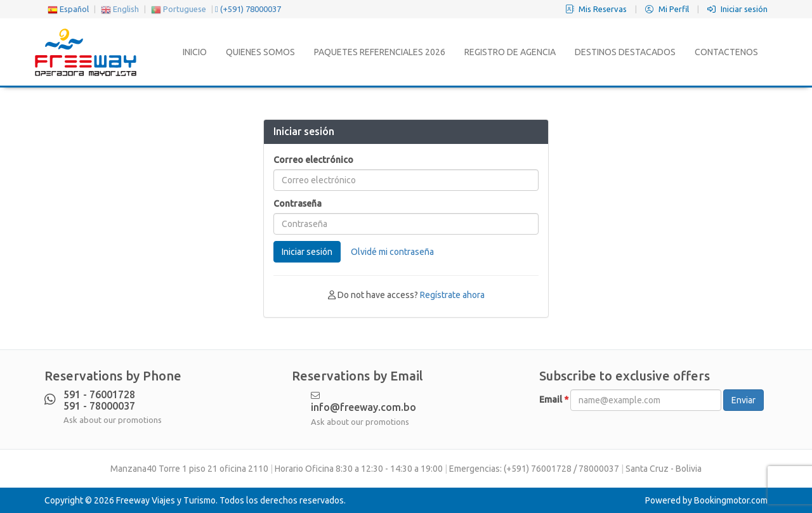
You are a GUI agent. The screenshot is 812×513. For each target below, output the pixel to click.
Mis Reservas (597, 9)
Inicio (195, 52)
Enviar (743, 400)
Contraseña (298, 204)
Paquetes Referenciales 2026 (380, 52)
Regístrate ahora (452, 295)
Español (68, 9)
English (120, 9)
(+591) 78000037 (248, 9)
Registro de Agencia (510, 52)
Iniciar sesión (737, 9)
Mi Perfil (668, 9)
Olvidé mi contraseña (392, 252)
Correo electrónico (313, 160)
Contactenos (726, 52)
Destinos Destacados (625, 52)
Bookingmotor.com (731, 500)
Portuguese (179, 9)
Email (554, 399)
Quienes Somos (260, 52)
